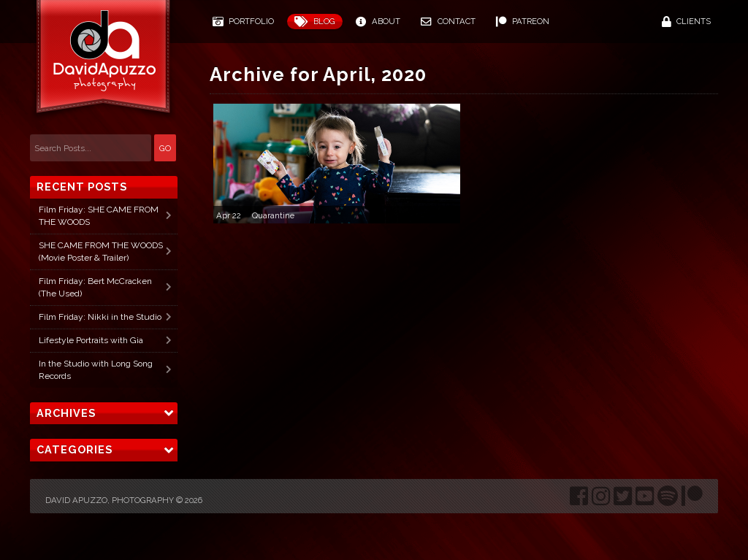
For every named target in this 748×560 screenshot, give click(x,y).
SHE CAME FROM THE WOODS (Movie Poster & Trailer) (101, 252)
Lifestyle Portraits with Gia (91, 340)
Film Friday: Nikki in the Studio (100, 317)
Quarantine (273, 215)
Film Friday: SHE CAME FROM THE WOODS (99, 216)
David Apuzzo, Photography (110, 500)
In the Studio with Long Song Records (96, 370)
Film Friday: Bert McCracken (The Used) (95, 287)
